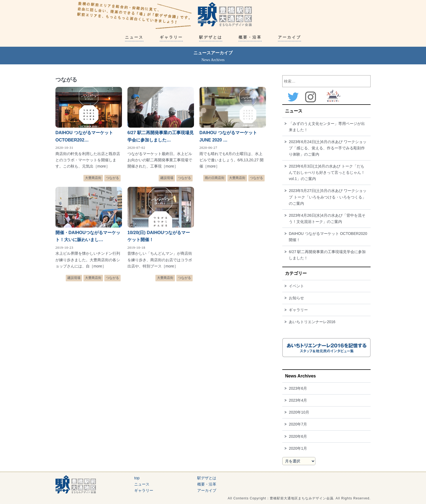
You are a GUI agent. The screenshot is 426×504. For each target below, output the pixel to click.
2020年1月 (298, 448)
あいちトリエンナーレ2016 (312, 322)
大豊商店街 (93, 178)
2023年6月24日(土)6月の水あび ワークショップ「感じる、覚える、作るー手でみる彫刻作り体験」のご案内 (328, 148)
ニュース (142, 484)
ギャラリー (298, 310)
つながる (112, 178)
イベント (296, 286)
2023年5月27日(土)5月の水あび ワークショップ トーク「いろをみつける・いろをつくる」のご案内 (328, 197)
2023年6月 (298, 388)
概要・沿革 (207, 484)
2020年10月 (299, 412)
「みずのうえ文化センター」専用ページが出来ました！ (327, 127)
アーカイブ (207, 490)
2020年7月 (298, 424)
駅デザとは (207, 478)
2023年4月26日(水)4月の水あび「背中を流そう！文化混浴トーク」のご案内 (327, 218)
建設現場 (167, 178)
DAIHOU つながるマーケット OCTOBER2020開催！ (328, 237)
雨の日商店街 (215, 178)
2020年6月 (298, 436)
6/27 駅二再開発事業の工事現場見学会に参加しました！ (327, 255)
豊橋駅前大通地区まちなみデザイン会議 (165, 15)
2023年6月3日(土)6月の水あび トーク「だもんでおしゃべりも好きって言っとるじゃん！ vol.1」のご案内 (327, 172)
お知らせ (296, 298)
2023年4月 (298, 400)
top (137, 478)
